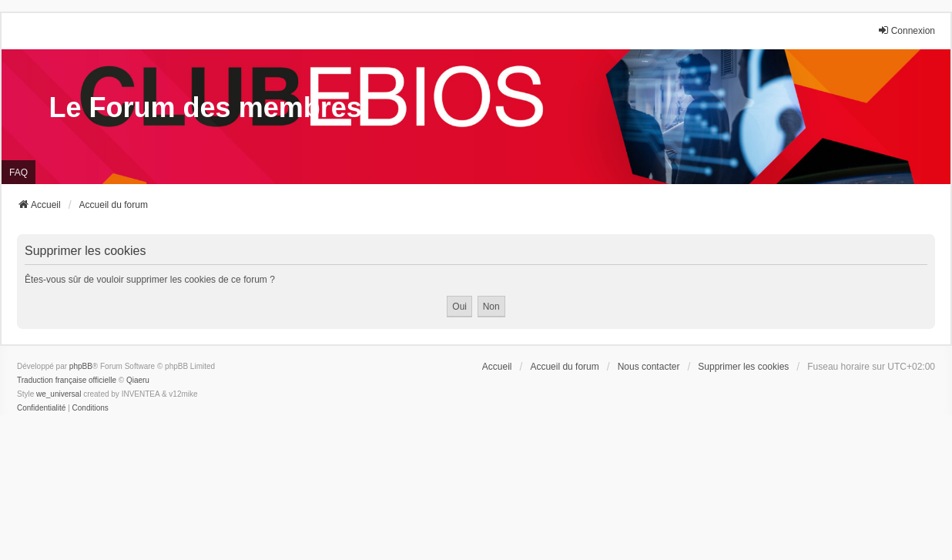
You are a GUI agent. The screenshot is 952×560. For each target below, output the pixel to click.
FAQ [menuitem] (18, 173)
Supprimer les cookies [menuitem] (743, 367)
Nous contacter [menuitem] (649, 367)
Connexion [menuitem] (906, 30)
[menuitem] (41, 408)
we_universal (59, 394)
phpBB (81, 366)
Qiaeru (138, 380)
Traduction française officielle (67, 380)
